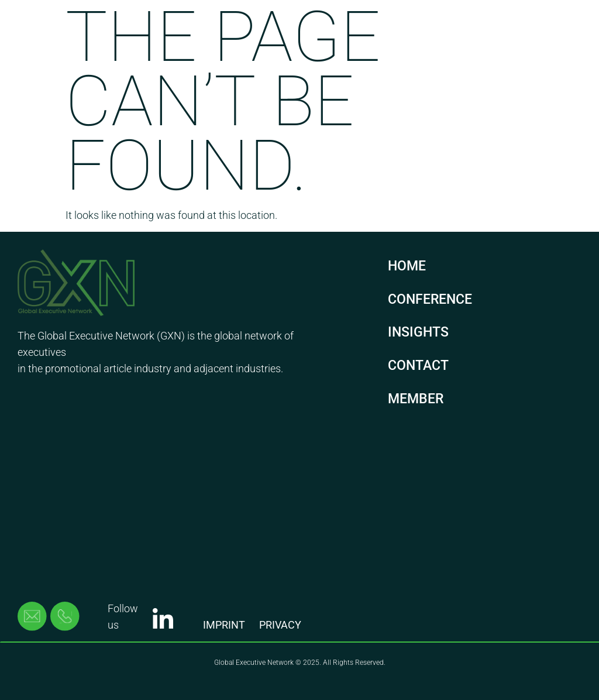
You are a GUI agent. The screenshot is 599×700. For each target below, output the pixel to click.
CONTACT (418, 366)
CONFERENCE (430, 299)
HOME (407, 266)
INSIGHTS (418, 332)
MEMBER (416, 399)
